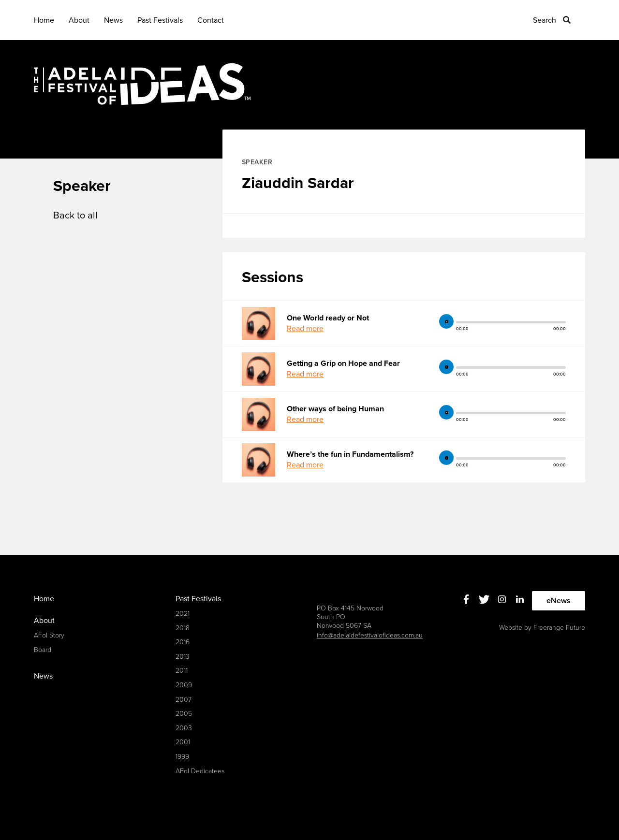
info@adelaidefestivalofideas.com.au (370, 635)
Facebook (466, 600)
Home (44, 20)
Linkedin (520, 600)
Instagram (502, 600)
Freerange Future (559, 628)
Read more (305, 329)
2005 (184, 714)
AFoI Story (49, 635)
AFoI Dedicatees (200, 771)
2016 (183, 642)
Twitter (484, 600)
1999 (182, 757)
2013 (183, 657)
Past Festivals (160, 20)
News (113, 20)
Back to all (75, 216)
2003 (184, 728)
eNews (559, 601)
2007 (184, 700)
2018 (183, 628)
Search (545, 20)
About (79, 20)
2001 (183, 742)
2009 (184, 685)
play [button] (446, 321)
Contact (211, 20)
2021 (183, 614)
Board (43, 650)
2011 (182, 671)
